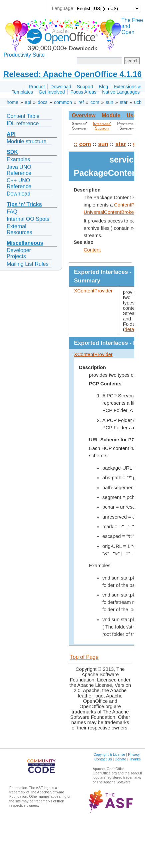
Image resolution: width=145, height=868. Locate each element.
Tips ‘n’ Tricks (24, 204)
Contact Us (103, 759)
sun (109, 102)
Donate (120, 759)
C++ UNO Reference (19, 183)
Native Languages (121, 92)
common (63, 102)
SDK (12, 152)
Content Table (23, 116)
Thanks (135, 759)
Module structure (26, 141)
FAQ (12, 212)
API (11, 134)
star (123, 102)
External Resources (19, 229)
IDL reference (23, 123)
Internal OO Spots (28, 219)
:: (76, 144)
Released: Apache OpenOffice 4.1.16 (72, 74)
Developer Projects (19, 253)
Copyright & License (109, 754)
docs (43, 102)
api (28, 102)
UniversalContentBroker (110, 212)
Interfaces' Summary (102, 126)
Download (61, 87)
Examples (18, 159)
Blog (103, 87)
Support (85, 87)
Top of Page (84, 657)
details (132, 329)
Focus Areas (83, 92)
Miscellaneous (25, 243)
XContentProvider (93, 291)
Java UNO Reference (19, 170)
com (95, 102)
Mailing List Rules (27, 264)
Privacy (134, 754)
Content (92, 250)
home (12, 102)
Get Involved (52, 92)
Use (131, 115)
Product (37, 87)
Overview (83, 115)
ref (81, 102)
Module (111, 115)
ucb (138, 102)
